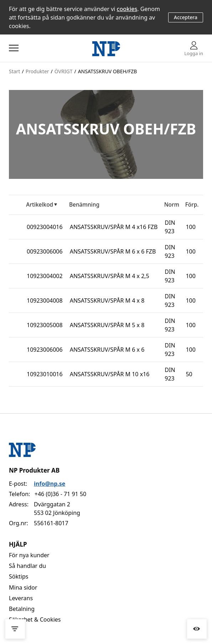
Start (14, 71)
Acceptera (186, 17)
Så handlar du (27, 566)
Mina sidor (23, 587)
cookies (127, 9)
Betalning (22, 609)
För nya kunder (29, 555)
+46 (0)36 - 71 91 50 (60, 494)
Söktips (19, 576)
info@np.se (50, 484)
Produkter (37, 71)
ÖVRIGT (64, 71)
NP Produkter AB (34, 470)
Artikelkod (40, 205)
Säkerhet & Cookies (35, 619)
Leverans (21, 598)
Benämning (84, 205)
